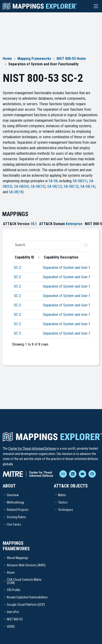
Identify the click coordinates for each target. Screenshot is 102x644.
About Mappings (18, 558)
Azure (11, 572)
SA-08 (53, 181)
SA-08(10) (38, 186)
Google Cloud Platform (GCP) (26, 605)
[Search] (47, 245)
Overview (13, 495)
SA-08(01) (80, 181)
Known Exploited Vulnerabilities (27, 597)
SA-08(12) (55, 186)
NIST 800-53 (15, 619)
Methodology (16, 502)
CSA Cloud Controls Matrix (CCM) (24, 581)
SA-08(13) (71, 186)
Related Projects (18, 510)
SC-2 (17, 268)
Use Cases (14, 524)
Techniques (66, 510)
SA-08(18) (16, 192)
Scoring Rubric (16, 517)
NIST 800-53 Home (71, 59)
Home (7, 59)
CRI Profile (14, 590)
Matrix (62, 495)
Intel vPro (13, 612)
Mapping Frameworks (34, 59)
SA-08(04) (22, 186)
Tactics (63, 502)
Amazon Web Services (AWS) (26, 565)
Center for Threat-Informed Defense (32, 449)
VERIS (11, 627)
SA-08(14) (88, 186)
